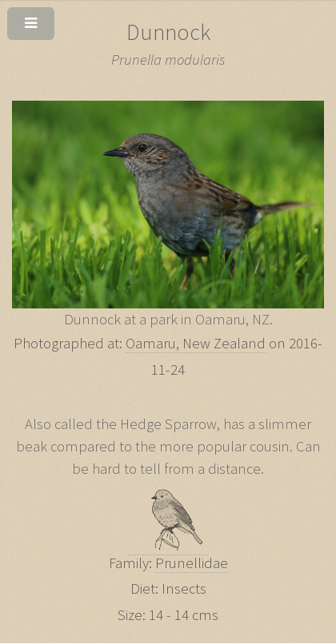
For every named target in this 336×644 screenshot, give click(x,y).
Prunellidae (192, 563)
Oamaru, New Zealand (196, 343)
